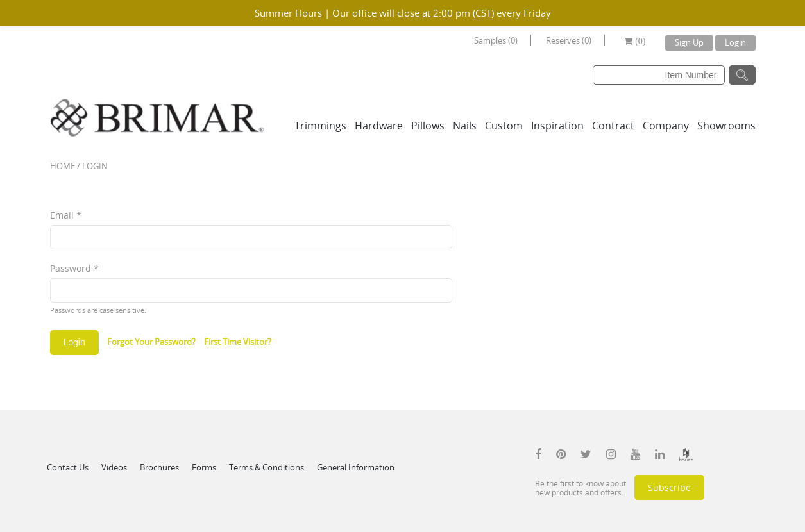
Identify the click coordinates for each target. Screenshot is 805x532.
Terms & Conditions (267, 467)
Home (63, 166)
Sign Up (689, 42)
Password (74, 268)
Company (666, 126)
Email (66, 215)
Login (735, 42)
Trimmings (320, 126)
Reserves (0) (569, 40)
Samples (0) (496, 40)
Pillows (428, 126)
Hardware (379, 126)
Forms (204, 467)
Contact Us (68, 467)
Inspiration (557, 126)
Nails (465, 126)
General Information (356, 467)
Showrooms (726, 126)
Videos (114, 467)
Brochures (159, 467)
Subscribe (669, 487)
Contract (613, 126)
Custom (504, 126)
